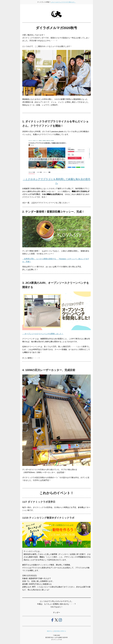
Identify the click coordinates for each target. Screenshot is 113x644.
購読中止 (50, 631)
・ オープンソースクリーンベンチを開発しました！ (43, 334)
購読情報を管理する (60, 631)
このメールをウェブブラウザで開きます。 (63, 2)
